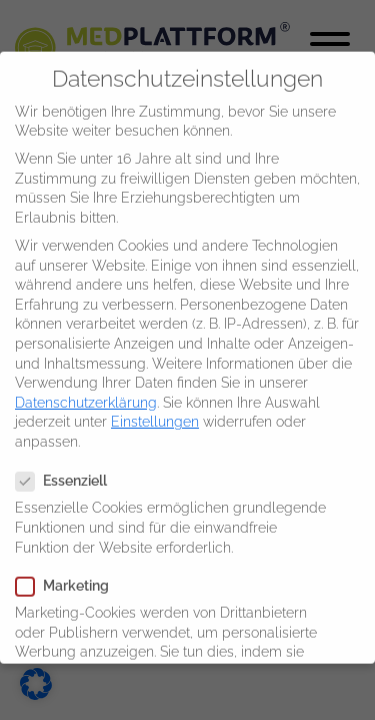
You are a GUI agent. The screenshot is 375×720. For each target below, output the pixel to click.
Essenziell (67, 468)
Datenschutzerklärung (86, 390)
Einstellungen (155, 409)
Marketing (68, 573)
